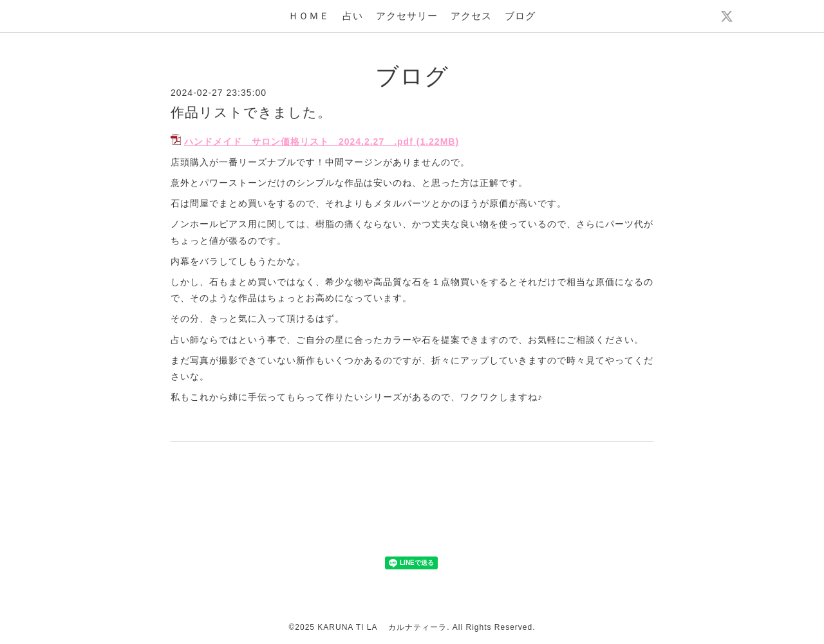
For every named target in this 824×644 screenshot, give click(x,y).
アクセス (471, 16)
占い (353, 16)
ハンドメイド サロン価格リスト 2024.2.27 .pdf (299, 142)
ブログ (520, 16)
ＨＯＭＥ (309, 16)
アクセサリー (407, 16)
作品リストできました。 (251, 112)
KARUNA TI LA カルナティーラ (382, 627)
